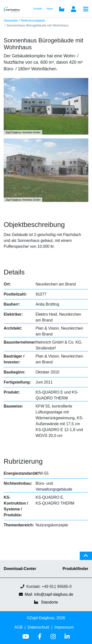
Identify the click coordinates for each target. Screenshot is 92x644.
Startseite (11, 20)
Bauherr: (12, 304)
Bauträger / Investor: (14, 359)
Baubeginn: (14, 372)
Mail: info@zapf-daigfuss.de (46, 594)
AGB (18, 627)
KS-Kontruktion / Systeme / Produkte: (16, 506)
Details (14, 272)
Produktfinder (75, 569)
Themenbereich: (19, 525)
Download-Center (20, 569)
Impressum (64, 627)
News (50, 9)
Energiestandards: (21, 473)
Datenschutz (38, 627)
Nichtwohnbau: (18, 483)
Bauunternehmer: (20, 342)
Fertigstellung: (17, 382)
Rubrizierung (23, 461)
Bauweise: (13, 406)
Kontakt (38, 9)
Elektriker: (13, 314)
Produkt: (12, 392)
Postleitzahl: (15, 294)
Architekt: (13, 328)
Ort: (7, 284)
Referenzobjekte (33, 20)
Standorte (49, 602)
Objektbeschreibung (34, 225)
